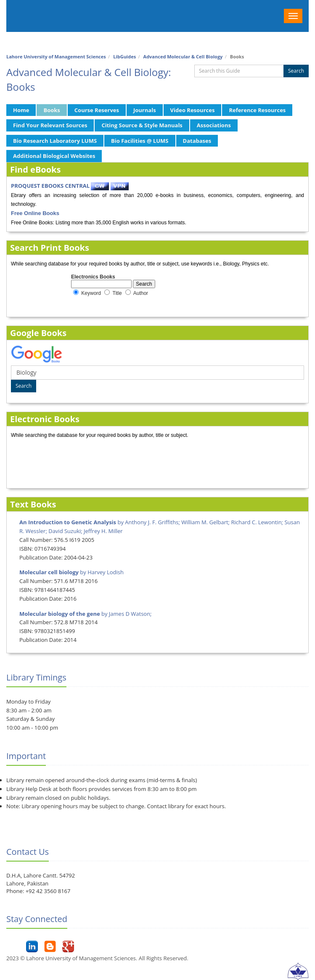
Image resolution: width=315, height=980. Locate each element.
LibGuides (124, 56)
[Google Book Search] (157, 373)
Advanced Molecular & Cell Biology (183, 56)
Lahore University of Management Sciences (56, 56)
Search (296, 71)
